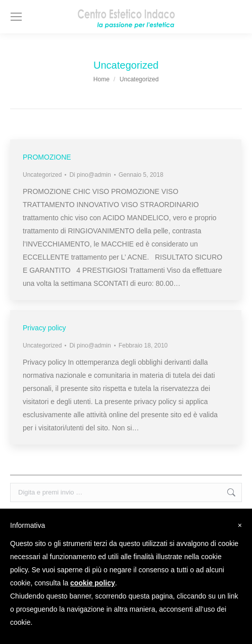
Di (90, 175)
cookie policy (93, 583)
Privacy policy (44, 328)
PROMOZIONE (47, 157)
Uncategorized (42, 175)
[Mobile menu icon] (16, 17)
